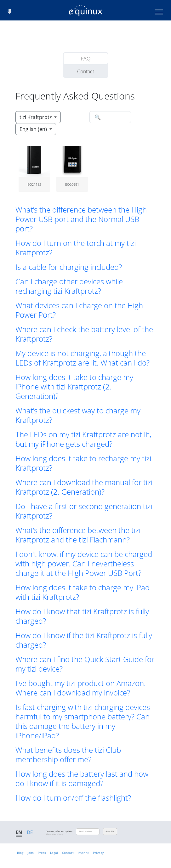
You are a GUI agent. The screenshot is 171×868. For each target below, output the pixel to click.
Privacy (98, 853)
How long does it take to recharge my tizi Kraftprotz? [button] (83, 463)
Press (42, 853)
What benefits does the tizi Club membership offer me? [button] (68, 755)
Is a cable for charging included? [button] (69, 267)
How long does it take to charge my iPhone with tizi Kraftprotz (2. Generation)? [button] (74, 387)
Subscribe (110, 831)
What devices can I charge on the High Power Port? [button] (79, 310)
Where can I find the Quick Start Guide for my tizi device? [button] (85, 664)
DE (30, 832)
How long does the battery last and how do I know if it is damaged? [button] (82, 779)
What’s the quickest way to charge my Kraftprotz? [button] (78, 415)
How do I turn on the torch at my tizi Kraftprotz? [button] (76, 248)
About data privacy (54, 834)
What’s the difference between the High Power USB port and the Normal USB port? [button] (81, 219)
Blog (20, 853)
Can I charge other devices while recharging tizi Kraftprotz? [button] (69, 286)
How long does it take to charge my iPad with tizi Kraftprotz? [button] (83, 592)
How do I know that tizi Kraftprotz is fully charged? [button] (82, 616)
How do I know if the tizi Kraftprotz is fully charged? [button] (84, 640)
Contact (86, 71)
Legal (54, 853)
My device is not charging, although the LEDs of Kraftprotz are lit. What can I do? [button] (83, 358)
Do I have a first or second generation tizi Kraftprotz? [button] (84, 511)
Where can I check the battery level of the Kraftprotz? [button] (84, 334)
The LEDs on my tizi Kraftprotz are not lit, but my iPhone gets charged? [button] (83, 439)
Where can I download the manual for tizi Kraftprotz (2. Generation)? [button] (84, 487)
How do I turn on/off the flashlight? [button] (73, 798)
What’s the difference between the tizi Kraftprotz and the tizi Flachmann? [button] (78, 535)
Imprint (83, 853)
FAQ (86, 59)
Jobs (31, 853)
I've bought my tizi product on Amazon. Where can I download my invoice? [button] (81, 688)
